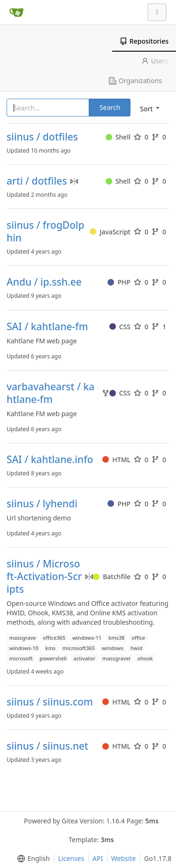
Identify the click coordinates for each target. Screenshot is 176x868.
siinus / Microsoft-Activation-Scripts (44, 577)
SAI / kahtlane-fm (47, 327)
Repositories (144, 41)
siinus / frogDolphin (46, 232)
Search (110, 107)
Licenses (71, 858)
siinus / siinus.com (50, 702)
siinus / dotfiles (42, 137)
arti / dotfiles (37, 181)
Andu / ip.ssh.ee (44, 282)
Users (155, 61)
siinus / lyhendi (42, 504)
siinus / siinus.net (47, 746)
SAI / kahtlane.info (50, 460)
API (98, 858)
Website (124, 858)
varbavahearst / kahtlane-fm (50, 393)
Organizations (135, 81)
